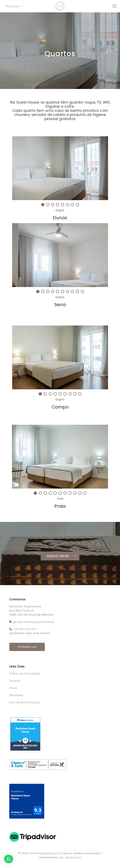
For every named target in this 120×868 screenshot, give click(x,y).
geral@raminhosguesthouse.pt (33, 621)
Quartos (15, 680)
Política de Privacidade (25, 673)
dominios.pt (73, 857)
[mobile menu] (114, 6)
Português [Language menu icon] (14, 6)
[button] (9, 859)
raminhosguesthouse (43, 853)
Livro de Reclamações (25, 702)
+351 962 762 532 (25, 628)
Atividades (16, 695)
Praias (13, 687)
